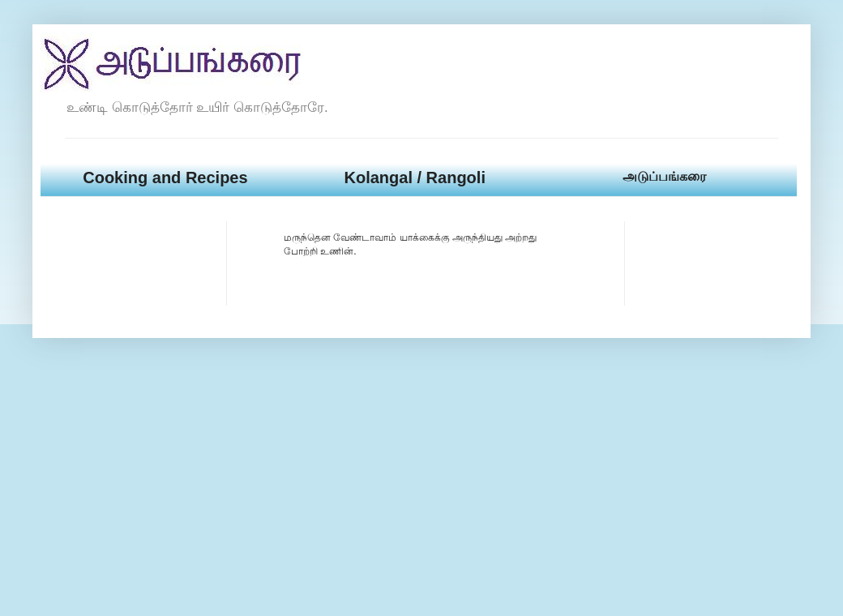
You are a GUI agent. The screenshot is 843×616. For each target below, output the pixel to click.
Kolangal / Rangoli (414, 178)
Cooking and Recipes (165, 178)
